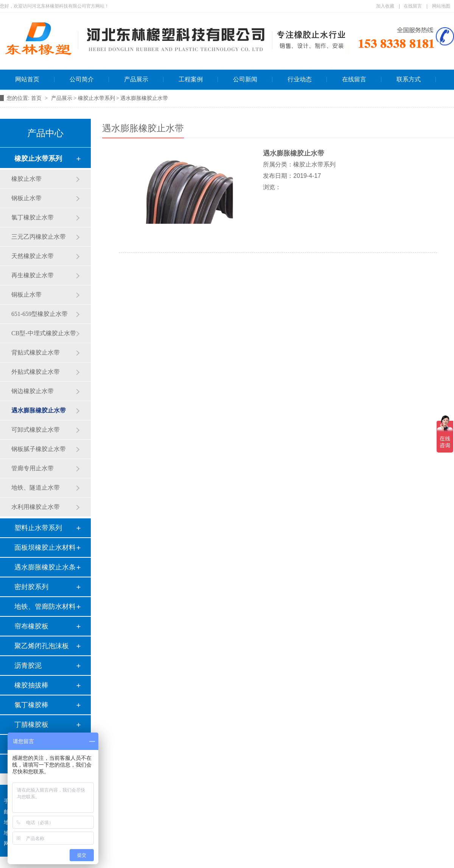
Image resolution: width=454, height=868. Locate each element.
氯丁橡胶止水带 (33, 217)
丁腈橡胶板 (31, 725)
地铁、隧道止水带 (36, 488)
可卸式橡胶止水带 (36, 430)
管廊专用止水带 (33, 468)
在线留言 (413, 6)
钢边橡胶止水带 (33, 391)
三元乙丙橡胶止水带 (39, 237)
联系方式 (409, 79)
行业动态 (300, 79)
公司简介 (82, 79)
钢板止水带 (26, 198)
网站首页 (27, 79)
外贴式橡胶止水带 (36, 372)
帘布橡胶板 (31, 626)
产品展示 (136, 79)
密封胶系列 (31, 587)
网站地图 (441, 6)
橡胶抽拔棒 (31, 685)
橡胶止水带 (26, 179)
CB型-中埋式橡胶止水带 (44, 333)
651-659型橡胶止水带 (40, 314)
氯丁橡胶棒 (31, 705)
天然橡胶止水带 (33, 256)
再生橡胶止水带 (33, 275)
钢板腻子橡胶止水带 (39, 449)
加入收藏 (385, 6)
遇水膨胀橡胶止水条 (45, 567)
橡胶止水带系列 (38, 159)
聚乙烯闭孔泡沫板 (42, 646)
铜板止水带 (26, 295)
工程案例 (191, 79)
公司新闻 (245, 79)
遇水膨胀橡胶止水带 (39, 410)
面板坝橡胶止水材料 (45, 548)
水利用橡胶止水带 (36, 507)
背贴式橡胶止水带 (36, 352)
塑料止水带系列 (38, 528)
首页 (37, 98)
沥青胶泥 (28, 666)
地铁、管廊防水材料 (45, 607)
